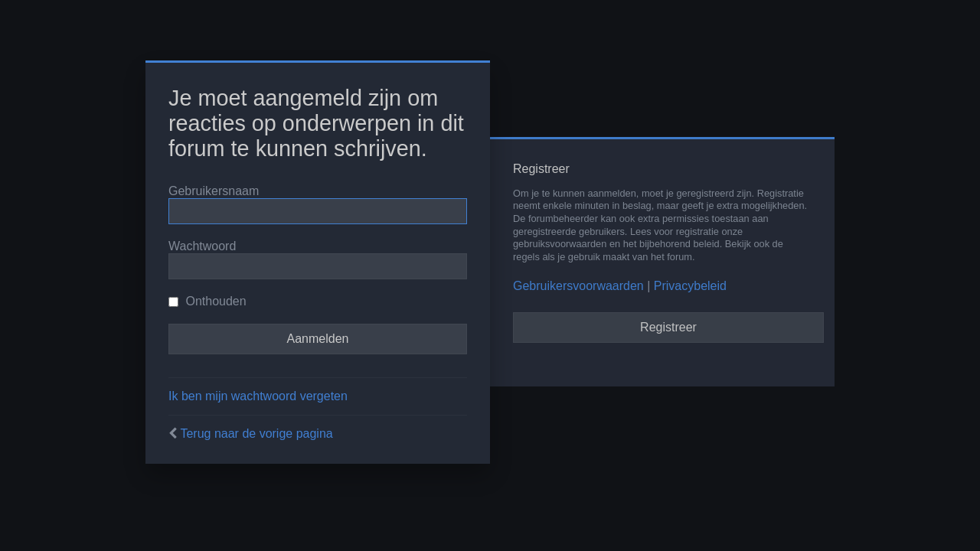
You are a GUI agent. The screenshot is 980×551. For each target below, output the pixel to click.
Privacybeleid (690, 286)
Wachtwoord (202, 246)
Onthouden (207, 301)
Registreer (668, 327)
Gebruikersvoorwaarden (578, 286)
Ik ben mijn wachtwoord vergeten (258, 396)
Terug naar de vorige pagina (256, 434)
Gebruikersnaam (214, 191)
